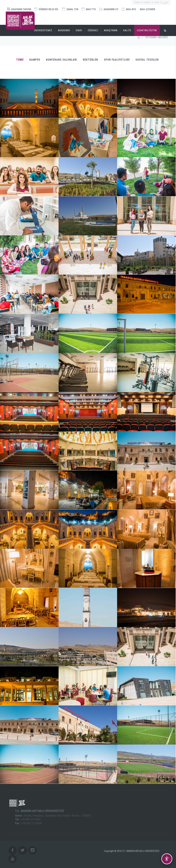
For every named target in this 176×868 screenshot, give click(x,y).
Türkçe (137, 2)
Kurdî (157, 2)
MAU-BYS (129, 9)
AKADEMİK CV (109, 9)
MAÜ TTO (89, 9)
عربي (165, 2)
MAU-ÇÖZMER (147, 9)
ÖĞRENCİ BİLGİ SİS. (47, 9)
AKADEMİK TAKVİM (19, 9)
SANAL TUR (70, 9)
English (147, 2)
